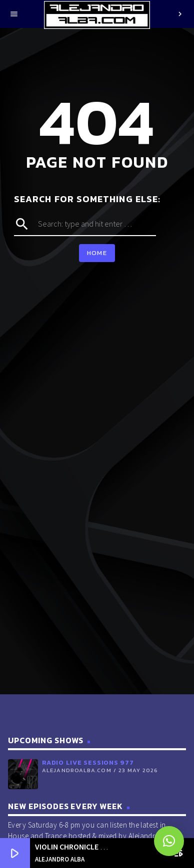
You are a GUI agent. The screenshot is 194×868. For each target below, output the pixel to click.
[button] (169, 841)
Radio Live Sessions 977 (88, 762)
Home (97, 253)
